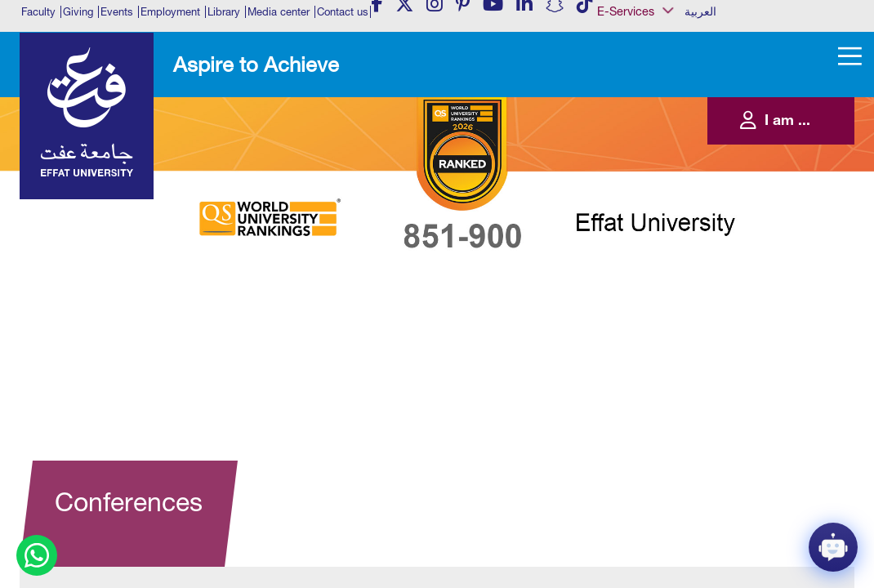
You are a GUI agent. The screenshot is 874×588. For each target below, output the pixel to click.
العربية (700, 11)
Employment (170, 12)
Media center (279, 12)
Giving (78, 12)
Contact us (343, 12)
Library (224, 12)
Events (117, 12)
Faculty (38, 12)
